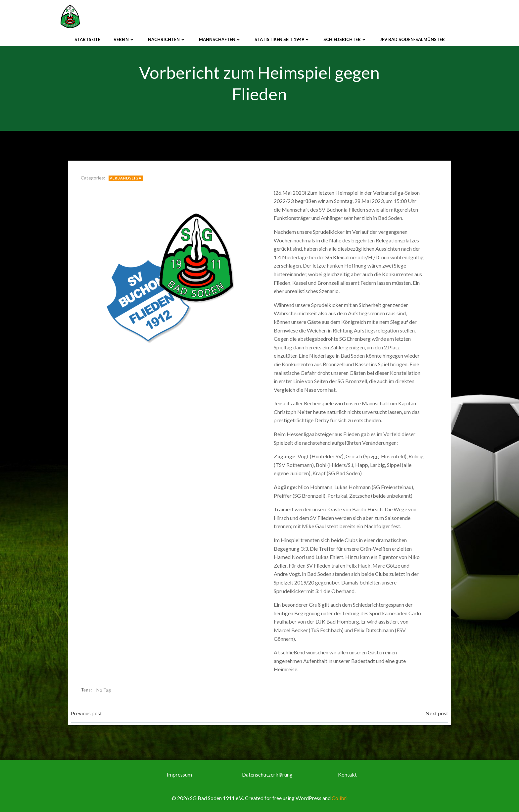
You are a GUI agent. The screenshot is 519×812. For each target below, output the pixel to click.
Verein (124, 39)
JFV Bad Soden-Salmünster (412, 39)
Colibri (340, 798)
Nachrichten (167, 39)
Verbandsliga (126, 178)
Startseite (87, 39)
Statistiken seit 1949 (282, 39)
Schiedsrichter (345, 39)
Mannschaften (220, 39)
